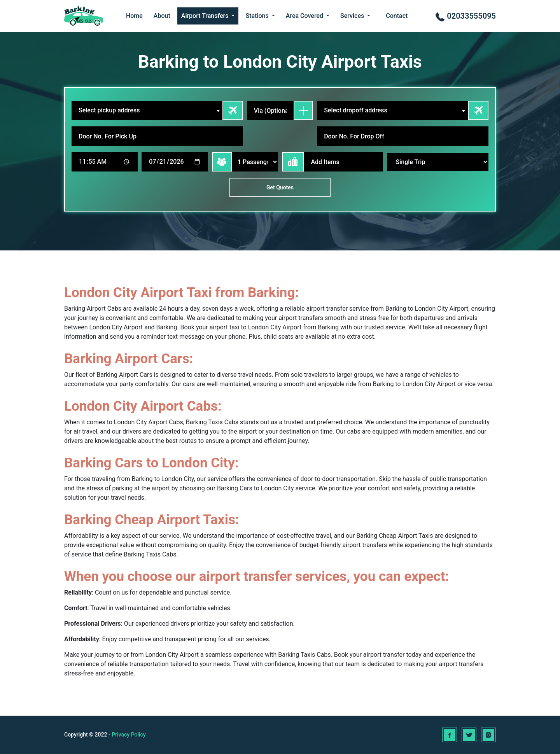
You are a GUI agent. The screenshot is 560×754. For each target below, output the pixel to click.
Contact (397, 16)
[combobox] (147, 110)
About (162, 16)
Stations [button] (258, 16)
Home (134, 16)
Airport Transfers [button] (206, 16)
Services (353, 16)
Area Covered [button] (305, 16)
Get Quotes (280, 187)
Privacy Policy (129, 735)
